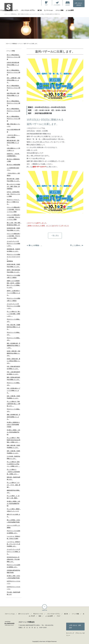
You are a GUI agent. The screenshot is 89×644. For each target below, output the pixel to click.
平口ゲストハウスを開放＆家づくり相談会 (13, 276)
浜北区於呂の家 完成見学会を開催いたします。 (13, 229)
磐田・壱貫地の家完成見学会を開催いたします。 (13, 378)
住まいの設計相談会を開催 (13, 131)
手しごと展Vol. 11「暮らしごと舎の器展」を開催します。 (14, 314)
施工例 (40, 10)
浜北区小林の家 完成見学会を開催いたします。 (13, 265)
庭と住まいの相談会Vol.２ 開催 (13, 160)
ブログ (58, 616)
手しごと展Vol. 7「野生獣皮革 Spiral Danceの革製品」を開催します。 (14, 440)
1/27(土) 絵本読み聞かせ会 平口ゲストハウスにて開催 (13, 194)
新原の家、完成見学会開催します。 (13, 478)
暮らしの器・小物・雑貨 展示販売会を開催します (14, 224)
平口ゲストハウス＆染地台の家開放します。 (13, 532)
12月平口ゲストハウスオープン (14, 582)
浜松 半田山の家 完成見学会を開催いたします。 (13, 95)
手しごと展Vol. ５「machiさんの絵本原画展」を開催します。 (13, 472)
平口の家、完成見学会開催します (13, 593)
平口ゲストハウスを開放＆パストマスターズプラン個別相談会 (13, 258)
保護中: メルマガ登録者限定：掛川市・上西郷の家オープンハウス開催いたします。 (13, 284)
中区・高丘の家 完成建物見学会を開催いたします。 (13, 327)
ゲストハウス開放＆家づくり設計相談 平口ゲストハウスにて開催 (13, 210)
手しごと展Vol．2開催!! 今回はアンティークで (14, 510)
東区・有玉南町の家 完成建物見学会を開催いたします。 (13, 346)
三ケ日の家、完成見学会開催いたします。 (13, 457)
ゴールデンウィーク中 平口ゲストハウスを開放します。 (13, 244)
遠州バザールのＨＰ (39, 167)
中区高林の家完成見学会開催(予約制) (13, 571)
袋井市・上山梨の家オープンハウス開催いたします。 (13, 293)
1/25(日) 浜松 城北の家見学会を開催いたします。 (13, 65)
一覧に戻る (55, 236)
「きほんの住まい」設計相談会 (13, 174)
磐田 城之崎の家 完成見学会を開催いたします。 (13, 143)
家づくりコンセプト (13, 10)
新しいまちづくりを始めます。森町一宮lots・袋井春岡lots (13, 186)
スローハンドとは (10, 614)
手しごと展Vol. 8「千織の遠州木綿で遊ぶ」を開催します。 (13, 404)
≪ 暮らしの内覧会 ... (34, 245)
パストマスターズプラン (28, 10)
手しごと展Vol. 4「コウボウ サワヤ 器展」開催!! (13, 485)
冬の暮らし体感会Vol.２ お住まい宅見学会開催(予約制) (13, 425)
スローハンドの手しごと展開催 (13, 526)
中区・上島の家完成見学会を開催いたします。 (13, 373)
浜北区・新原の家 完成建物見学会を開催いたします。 (13, 353)
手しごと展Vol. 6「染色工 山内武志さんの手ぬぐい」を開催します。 (13, 464)
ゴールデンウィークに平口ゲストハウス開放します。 (13, 552)
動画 (40, 616)
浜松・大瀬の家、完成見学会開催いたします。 (13, 397)
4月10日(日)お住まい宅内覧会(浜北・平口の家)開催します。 (13, 559)
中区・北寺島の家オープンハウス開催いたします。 (13, 391)
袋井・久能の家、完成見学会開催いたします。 (13, 452)
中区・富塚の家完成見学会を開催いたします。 (13, 368)
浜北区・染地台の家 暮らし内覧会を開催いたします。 (13, 361)
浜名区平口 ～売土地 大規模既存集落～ (13, 155)
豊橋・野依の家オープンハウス (13, 125)
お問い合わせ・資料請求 (79, 4)
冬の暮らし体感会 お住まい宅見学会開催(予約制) (13, 432)
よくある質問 (70, 10)
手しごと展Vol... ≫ (77, 245)
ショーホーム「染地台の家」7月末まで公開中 (13, 537)
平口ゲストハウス (38, 614)
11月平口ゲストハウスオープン (14, 588)
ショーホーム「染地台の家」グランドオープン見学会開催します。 (13, 544)
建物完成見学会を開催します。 (13, 491)
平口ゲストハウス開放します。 (13, 320)
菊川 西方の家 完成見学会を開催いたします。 (13, 180)
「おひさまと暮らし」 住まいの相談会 (13, 136)
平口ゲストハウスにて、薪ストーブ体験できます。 (13, 202)
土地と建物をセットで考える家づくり (13, 149)
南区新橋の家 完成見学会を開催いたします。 (13, 250)
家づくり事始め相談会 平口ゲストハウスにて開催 (13, 57)
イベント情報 (59, 10)
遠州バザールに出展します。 (13, 516)
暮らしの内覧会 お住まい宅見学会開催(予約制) (13, 521)
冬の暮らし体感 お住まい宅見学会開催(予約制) (13, 577)
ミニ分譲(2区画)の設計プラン (13, 169)
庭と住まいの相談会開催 (13, 165)
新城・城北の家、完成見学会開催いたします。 (13, 446)
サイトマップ (70, 633)
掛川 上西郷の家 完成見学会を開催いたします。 (13, 80)
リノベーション (49, 10)
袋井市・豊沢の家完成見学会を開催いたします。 (13, 271)
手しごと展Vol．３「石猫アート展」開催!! (13, 497)
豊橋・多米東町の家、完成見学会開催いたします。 (13, 417)
